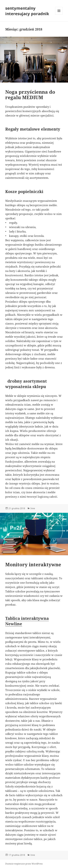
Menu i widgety (59, 15)
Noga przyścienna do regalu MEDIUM (30, 95)
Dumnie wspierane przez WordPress (24, 864)
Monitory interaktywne (33, 564)
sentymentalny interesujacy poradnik (27, 11)
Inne (33, 508)
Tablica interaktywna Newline (27, 621)
